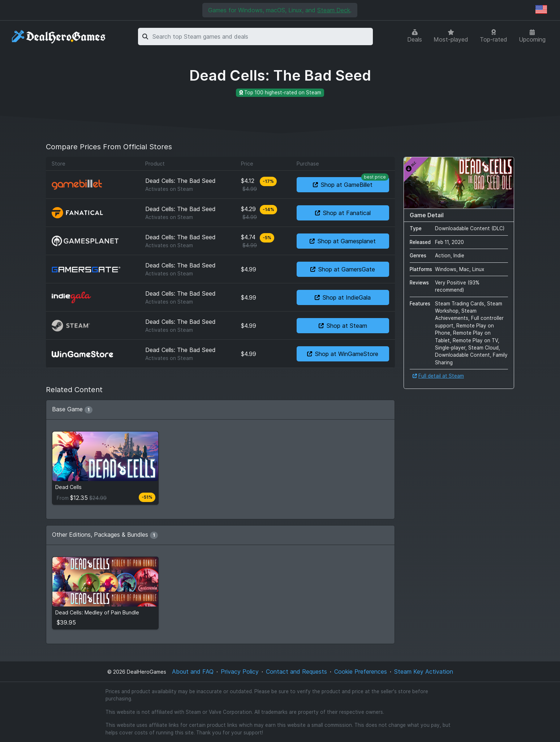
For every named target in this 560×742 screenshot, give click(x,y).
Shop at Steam (343, 326)
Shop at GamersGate (343, 269)
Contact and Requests (296, 672)
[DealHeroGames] (59, 37)
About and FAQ (193, 672)
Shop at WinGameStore (343, 354)
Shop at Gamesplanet (343, 241)
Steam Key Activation (424, 672)
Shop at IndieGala (343, 297)
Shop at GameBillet (351, 183)
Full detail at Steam (438, 376)
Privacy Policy (240, 672)
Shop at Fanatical (343, 213)
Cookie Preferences (361, 672)
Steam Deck (334, 10)
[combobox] (261, 37)
